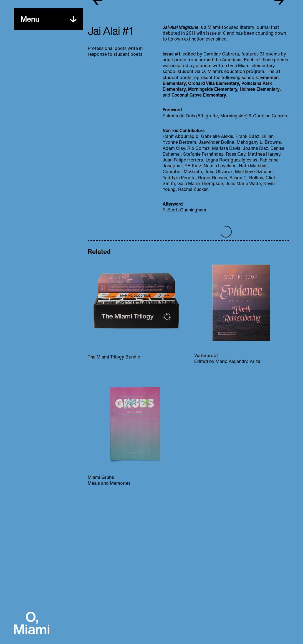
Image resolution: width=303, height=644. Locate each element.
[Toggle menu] (30, 19)
